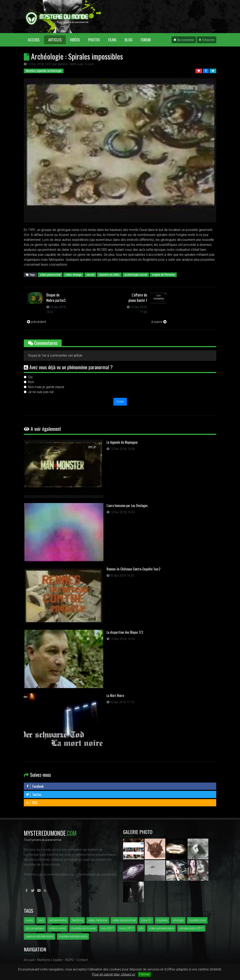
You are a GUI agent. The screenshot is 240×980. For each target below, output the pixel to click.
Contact (82, 960)
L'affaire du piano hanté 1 (138, 298)
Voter (120, 402)
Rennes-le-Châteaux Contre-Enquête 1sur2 (133, 569)
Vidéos (75, 40)
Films (112, 40)
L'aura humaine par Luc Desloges (127, 506)
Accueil (36, 40)
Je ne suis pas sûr (41, 392)
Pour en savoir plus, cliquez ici (114, 974)
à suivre (159, 322)
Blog (129, 40)
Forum (146, 40)
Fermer (145, 974)
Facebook (35, 786)
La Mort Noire (115, 696)
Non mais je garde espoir (46, 387)
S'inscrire (206, 40)
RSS (32, 803)
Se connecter (184, 40)
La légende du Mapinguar (122, 442)
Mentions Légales (50, 960)
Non (31, 382)
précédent (36, 322)
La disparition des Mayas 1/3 (125, 632)
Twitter (34, 795)
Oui (30, 377)
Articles (55, 40)
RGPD (69, 960)
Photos (94, 40)
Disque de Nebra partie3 (56, 298)
